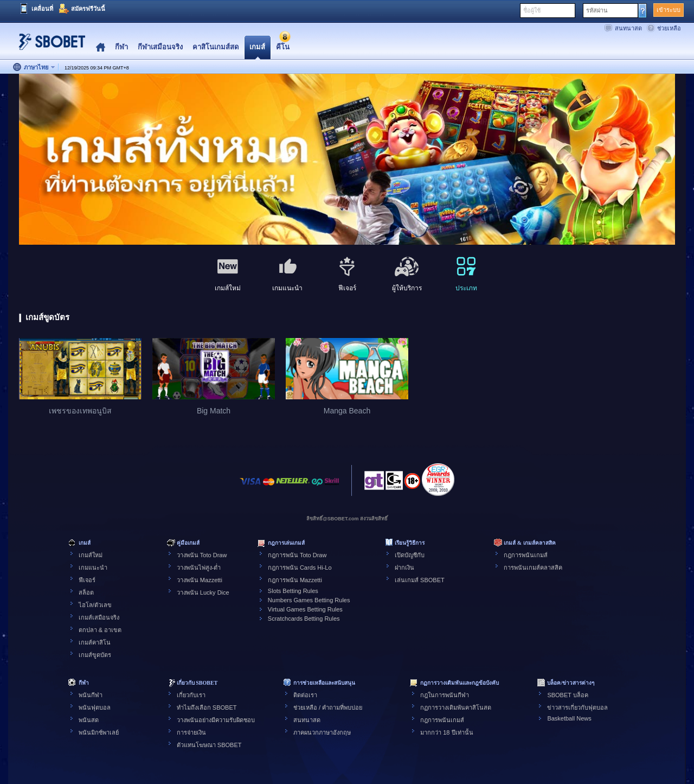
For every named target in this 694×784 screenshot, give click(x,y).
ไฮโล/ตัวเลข (95, 605)
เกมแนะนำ (93, 568)
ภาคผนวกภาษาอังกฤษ (322, 732)
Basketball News (569, 718)
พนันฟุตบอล (95, 707)
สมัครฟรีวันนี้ (88, 9)
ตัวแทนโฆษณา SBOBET (209, 745)
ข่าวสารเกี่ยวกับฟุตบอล (577, 707)
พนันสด (89, 720)
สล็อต (86, 592)
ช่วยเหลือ (669, 28)
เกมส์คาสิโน (95, 642)
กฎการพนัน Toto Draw (297, 555)
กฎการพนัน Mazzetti (295, 580)
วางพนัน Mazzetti (200, 580)
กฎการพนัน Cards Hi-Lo (300, 568)
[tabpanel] (347, 160)
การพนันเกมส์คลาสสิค (533, 568)
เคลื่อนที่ (42, 9)
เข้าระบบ (669, 10)
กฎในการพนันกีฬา (445, 695)
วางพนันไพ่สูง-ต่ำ (199, 568)
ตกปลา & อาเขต (100, 630)
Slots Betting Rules (293, 591)
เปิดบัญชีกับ (410, 555)
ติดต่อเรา (305, 695)
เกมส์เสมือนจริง (99, 617)
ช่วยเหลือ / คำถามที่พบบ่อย (328, 707)
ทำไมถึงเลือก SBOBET (207, 707)
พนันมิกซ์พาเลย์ (99, 732)
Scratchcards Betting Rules (304, 619)
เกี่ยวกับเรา (191, 695)
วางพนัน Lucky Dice (203, 592)
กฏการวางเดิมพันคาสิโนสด (456, 707)
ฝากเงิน (404, 568)
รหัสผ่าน (597, 10)
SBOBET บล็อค (567, 695)
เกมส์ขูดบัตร (95, 655)
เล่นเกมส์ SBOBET (420, 580)
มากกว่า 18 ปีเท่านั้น (446, 732)
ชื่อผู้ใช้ (532, 10)
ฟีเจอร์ (87, 580)
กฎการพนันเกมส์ (526, 555)
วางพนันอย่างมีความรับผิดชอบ (216, 720)
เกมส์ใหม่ (91, 555)
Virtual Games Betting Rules (305, 609)
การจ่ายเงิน (191, 732)
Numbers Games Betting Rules (309, 600)
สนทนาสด (628, 28)
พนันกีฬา (91, 695)
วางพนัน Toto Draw (202, 555)
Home (101, 47)
